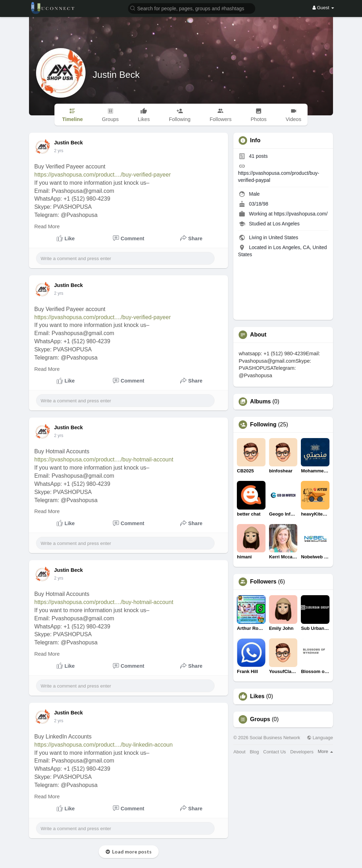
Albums (260, 402)
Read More (47, 226)
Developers (302, 752)
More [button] (325, 751)
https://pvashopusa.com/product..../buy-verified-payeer (103, 175)
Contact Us (275, 752)
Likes (257, 696)
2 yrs (59, 151)
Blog (254, 752)
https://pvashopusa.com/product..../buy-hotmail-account (104, 459)
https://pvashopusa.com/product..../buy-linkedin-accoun (103, 745)
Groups (260, 719)
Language (320, 738)
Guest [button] (323, 8)
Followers (263, 582)
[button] (192, 8)
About (239, 752)
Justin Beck (116, 75)
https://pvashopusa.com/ (301, 214)
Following (263, 425)
